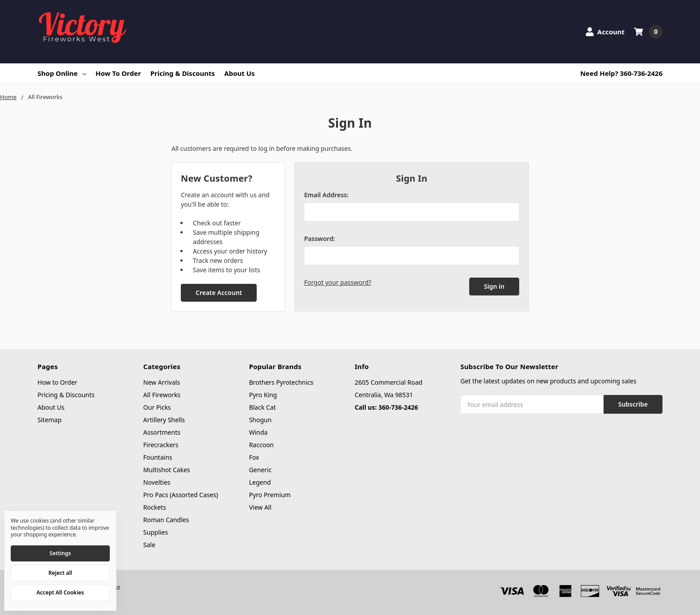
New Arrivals (162, 382)
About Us (239, 73)
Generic (260, 470)
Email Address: (326, 195)
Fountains (158, 457)
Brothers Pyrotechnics (281, 382)
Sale (149, 545)
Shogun (260, 420)
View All (260, 507)
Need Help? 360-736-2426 (621, 73)
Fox (254, 457)
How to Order (118, 73)
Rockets (155, 507)
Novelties (157, 482)
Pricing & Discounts (183, 73)
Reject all (60, 573)
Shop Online (62, 73)
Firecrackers (161, 445)
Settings (60, 553)
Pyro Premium (270, 495)
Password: (319, 239)
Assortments (162, 432)
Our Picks (157, 407)
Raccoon (262, 445)
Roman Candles (166, 520)
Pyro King (263, 395)
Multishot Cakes (167, 470)
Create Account (219, 293)
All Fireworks (162, 395)
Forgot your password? (337, 282)
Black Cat (262, 407)
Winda (258, 432)
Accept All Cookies (60, 592)
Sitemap (50, 420)
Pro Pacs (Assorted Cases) (181, 495)
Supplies (156, 532)
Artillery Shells (164, 420)
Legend (260, 482)
